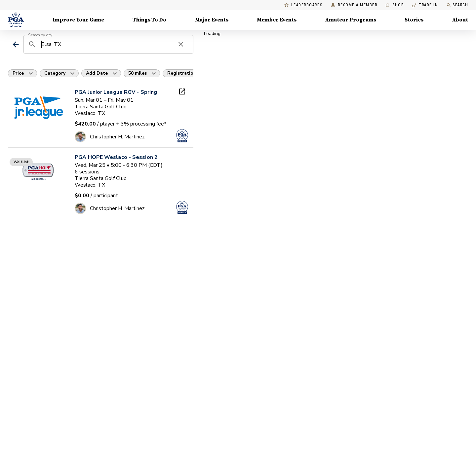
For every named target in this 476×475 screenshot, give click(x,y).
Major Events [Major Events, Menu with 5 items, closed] (212, 20)
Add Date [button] (97, 73)
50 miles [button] (138, 73)
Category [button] (55, 73)
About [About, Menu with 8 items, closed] (460, 20)
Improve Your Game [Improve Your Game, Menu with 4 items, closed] (78, 20)
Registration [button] (182, 73)
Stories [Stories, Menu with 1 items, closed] (414, 20)
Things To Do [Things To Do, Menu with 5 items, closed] (149, 20)
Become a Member (354, 5)
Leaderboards (303, 5)
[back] (16, 44)
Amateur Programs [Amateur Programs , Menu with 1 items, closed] (351, 20)
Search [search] (457, 5)
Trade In (425, 5)
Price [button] (18, 73)
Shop (395, 5)
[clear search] (181, 44)
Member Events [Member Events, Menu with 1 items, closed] (277, 20)
